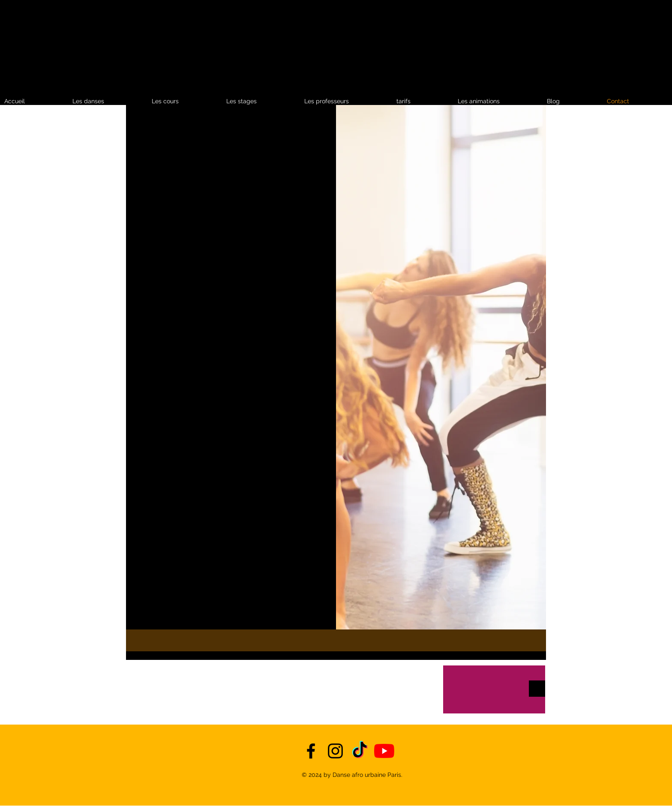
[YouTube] (384, 751)
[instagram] (335, 751)
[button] (423, 101)
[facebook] (311, 751)
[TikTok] (360, 751)
